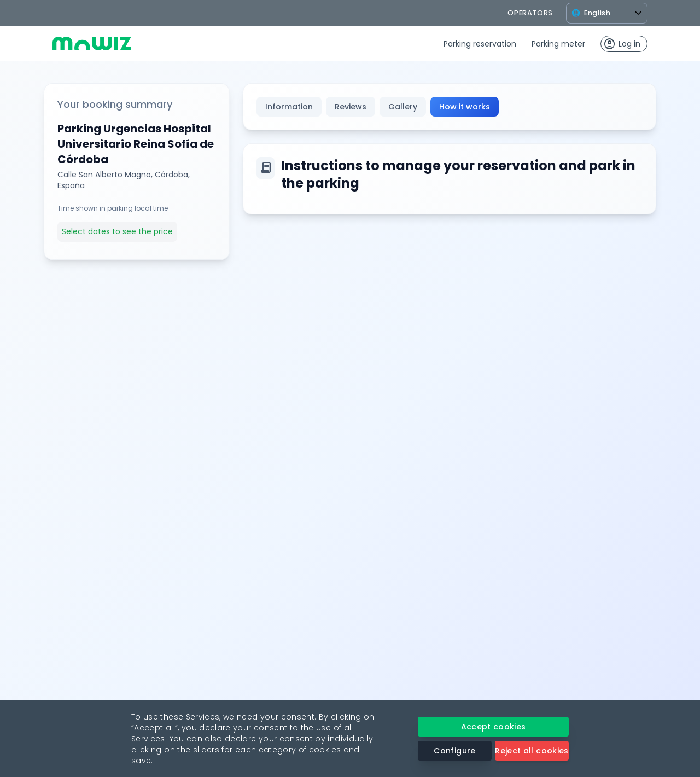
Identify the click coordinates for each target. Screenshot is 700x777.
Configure (454, 751)
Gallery (403, 107)
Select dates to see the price (117, 231)
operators (530, 13)
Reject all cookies (532, 751)
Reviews (351, 107)
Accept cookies (494, 727)
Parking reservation (480, 44)
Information (289, 107)
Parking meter (558, 44)
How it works (465, 107)
